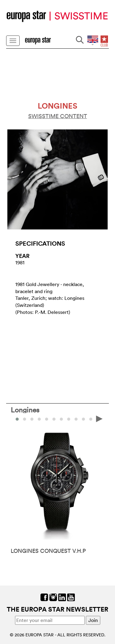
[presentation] (99, 419)
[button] (25, 419)
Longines (25, 410)
